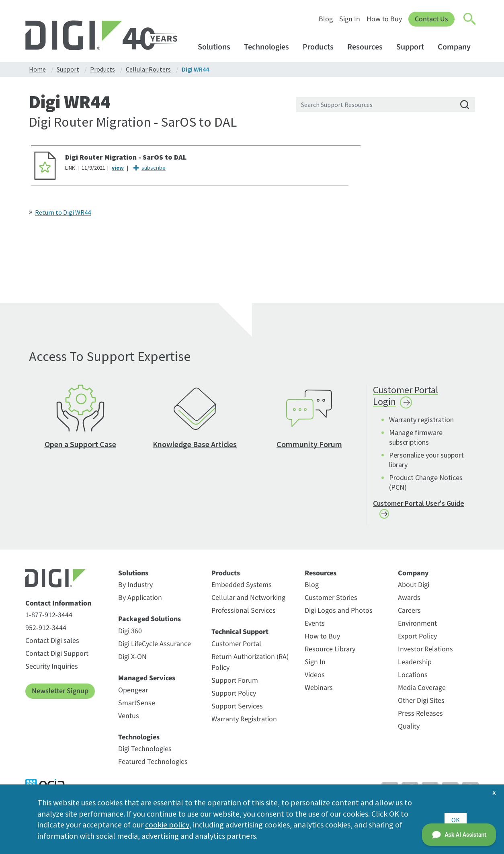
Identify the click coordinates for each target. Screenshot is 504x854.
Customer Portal (236, 647)
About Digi (414, 588)
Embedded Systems (242, 588)
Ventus (129, 719)
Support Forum (235, 684)
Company (458, 47)
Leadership (415, 665)
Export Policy (417, 639)
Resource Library (330, 652)
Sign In (350, 19)
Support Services (237, 709)
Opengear (133, 693)
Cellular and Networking (248, 601)
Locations (413, 678)
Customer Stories (331, 601)
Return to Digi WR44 (63, 212)
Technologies (270, 47)
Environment (417, 627)
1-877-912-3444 (49, 618)
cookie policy (167, 824)
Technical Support (240, 635)
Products (322, 47)
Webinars (319, 691)
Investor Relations (425, 652)
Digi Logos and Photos (339, 614)
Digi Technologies (145, 752)
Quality (409, 730)
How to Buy (384, 19)
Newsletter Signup (60, 694)
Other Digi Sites (421, 704)
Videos (315, 678)
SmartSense (137, 706)
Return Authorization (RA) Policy (250, 665)
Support (414, 47)
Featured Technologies (153, 765)
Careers (409, 614)
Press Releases (420, 717)
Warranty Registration (244, 722)
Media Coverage (422, 691)
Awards (409, 601)
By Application (140, 601)
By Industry (135, 588)
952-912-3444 (46, 631)
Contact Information (58, 607)
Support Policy (234, 697)
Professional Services (244, 614)
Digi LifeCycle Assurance (155, 647)
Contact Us (431, 19)
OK (456, 819)
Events (315, 627)
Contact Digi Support (57, 657)
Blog (326, 19)
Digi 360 (130, 634)
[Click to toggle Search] (470, 19)
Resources (369, 47)
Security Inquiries (52, 670)
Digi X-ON (132, 660)
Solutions (218, 47)
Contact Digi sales (52, 644)
